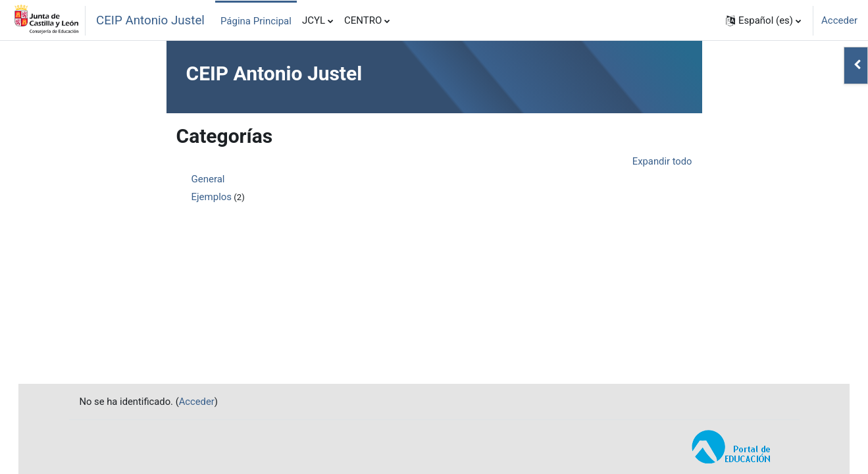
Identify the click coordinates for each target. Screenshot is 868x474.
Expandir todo (661, 161)
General (208, 180)
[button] (763, 20)
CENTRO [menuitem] (363, 20)
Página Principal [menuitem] (256, 21)
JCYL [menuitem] (314, 20)
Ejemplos (212, 197)
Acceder (839, 20)
